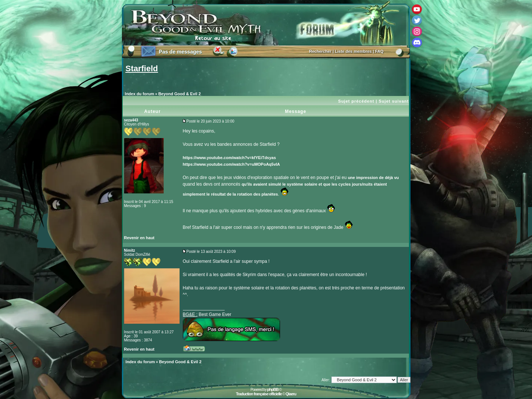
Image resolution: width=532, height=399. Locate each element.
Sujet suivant (394, 101)
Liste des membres (354, 51)
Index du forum (139, 94)
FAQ (379, 51)
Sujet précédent (356, 101)
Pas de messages (180, 52)
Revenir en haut (139, 238)
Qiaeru (291, 394)
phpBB (273, 389)
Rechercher (320, 51)
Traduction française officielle (259, 394)
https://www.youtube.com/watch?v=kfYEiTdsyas (229, 158)
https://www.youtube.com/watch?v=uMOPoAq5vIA (231, 164)
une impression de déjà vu (373, 178)
